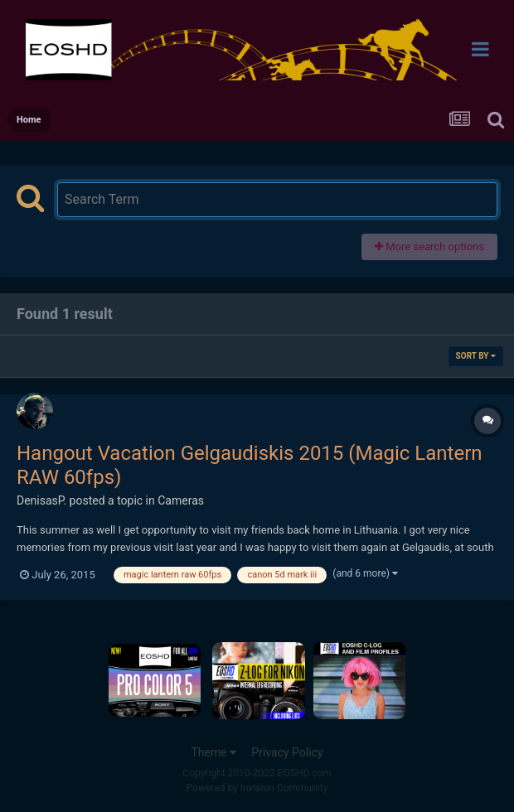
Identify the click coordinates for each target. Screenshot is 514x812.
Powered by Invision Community (257, 788)
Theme (213, 752)
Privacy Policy (287, 752)
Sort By (476, 356)
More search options (429, 247)
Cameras (181, 500)
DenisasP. (41, 500)
